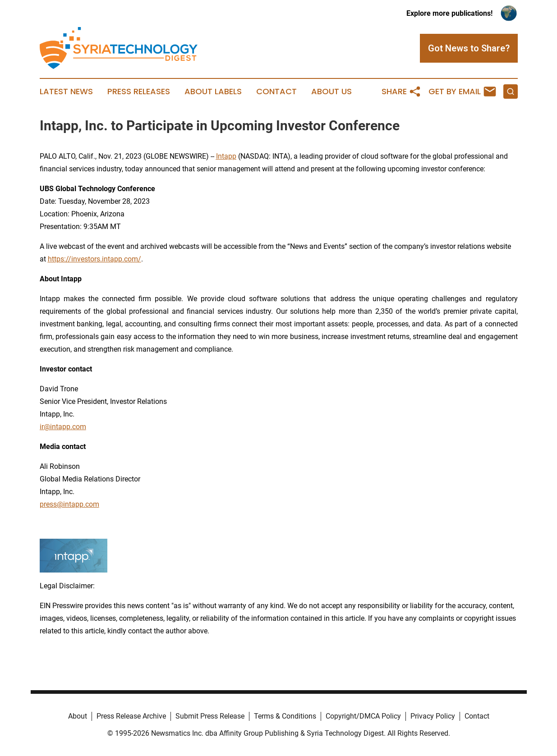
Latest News (66, 92)
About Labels (213, 92)
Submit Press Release (210, 716)
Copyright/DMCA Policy (363, 716)
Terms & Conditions (285, 716)
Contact (276, 92)
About (78, 716)
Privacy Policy (433, 716)
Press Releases (139, 92)
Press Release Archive (131, 716)
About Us (331, 92)
